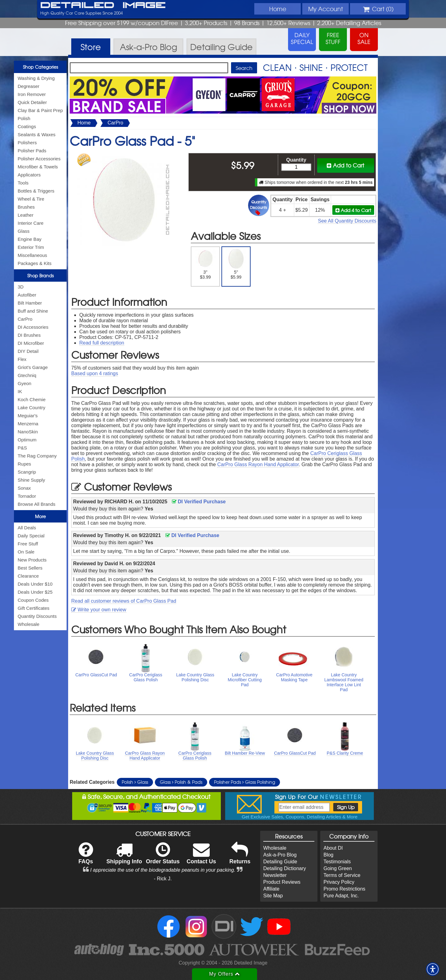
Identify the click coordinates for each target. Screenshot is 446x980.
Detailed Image (103, 6)
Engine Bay (30, 239)
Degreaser (28, 86)
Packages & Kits (35, 263)
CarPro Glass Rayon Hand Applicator (258, 464)
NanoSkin (28, 432)
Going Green (338, 868)
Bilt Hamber (30, 303)
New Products (32, 560)
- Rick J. (163, 879)
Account (326, 9)
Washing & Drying (36, 78)
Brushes (26, 207)
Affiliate (271, 889)
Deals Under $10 (35, 584)
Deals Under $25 (35, 592)
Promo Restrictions (344, 889)
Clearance (28, 576)
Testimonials (337, 862)
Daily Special (31, 536)
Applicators (29, 175)
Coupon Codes (33, 600)
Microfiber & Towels (38, 167)
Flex (22, 359)
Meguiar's (28, 416)
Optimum (27, 440)
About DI (333, 848)
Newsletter (275, 875)
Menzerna (28, 424)
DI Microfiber (31, 343)
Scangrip (27, 472)
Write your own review (99, 610)
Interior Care (31, 223)
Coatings (27, 126)
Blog (328, 855)
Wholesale (28, 624)
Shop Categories (40, 67)
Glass (24, 231)
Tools (23, 183)
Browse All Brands (37, 504)
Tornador (27, 496)
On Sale (26, 552)
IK (20, 391)
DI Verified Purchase (199, 502)
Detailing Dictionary (285, 868)
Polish (24, 118)
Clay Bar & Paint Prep (40, 110)
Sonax (24, 488)
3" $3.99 (206, 264)
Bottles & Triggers (36, 191)
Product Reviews (282, 882)
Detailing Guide (280, 862)
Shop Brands (40, 275)
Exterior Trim (31, 247)
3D (21, 287)
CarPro (25, 319)
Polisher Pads (32, 151)
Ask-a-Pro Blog (280, 855)
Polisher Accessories (39, 159)
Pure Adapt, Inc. (341, 896)
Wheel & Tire (31, 199)
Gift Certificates (34, 608)
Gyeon (24, 383)
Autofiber (27, 295)
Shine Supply (31, 480)
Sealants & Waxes (37, 134)
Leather (26, 215)
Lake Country (31, 408)
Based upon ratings (95, 373)
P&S (22, 448)
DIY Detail (28, 351)
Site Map (273, 896)
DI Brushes (29, 335)
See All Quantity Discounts (347, 221)
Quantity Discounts (37, 616)
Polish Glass (135, 782)
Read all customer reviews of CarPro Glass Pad (124, 601)
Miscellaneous (32, 255)
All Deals (27, 528)
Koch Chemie (32, 399)
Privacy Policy (339, 882)
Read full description (102, 343)
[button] (433, 969)
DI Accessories (33, 327)
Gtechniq (27, 375)
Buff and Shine (33, 311)
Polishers (27, 143)
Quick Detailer (32, 102)
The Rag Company (37, 456)
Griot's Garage (33, 367)
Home (278, 9)
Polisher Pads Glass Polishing (245, 782)
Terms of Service (342, 875)
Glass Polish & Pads (181, 782)
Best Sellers (30, 568)
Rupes (24, 464)
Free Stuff (28, 544)
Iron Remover (32, 94)
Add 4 (353, 210)
